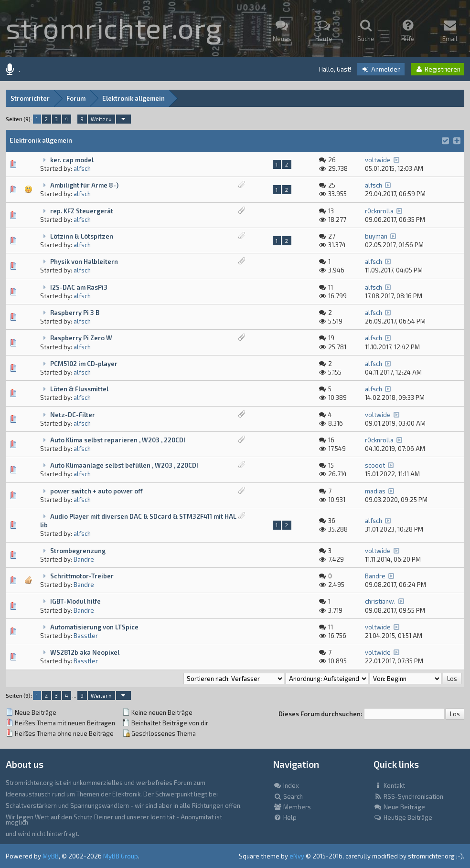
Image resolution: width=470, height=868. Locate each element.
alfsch (82, 168)
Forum (76, 98)
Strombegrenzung (78, 551)
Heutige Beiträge (403, 817)
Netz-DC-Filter (73, 415)
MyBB (51, 856)
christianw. (380, 601)
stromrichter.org (114, 27)
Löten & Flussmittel (79, 389)
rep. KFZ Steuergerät (82, 211)
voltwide (378, 160)
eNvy (297, 856)
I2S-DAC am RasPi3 (79, 287)
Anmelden (381, 69)
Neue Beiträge (399, 807)
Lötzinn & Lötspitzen (82, 236)
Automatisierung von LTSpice (94, 627)
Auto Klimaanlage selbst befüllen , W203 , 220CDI (124, 465)
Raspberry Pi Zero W (81, 338)
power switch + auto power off (96, 491)
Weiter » (101, 119)
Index (286, 785)
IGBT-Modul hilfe (75, 601)
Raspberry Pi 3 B (75, 313)
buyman (376, 236)
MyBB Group (121, 856)
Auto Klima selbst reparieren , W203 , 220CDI (118, 440)
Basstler (86, 636)
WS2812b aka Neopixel (85, 652)
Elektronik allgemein (134, 98)
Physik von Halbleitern (84, 261)
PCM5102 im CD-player (84, 364)
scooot (375, 465)
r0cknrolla (379, 211)
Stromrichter (30, 98)
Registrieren (438, 69)
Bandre (84, 559)
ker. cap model (72, 160)
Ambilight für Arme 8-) (84, 185)
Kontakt (389, 785)
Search (288, 796)
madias (375, 491)
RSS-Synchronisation (408, 796)
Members (292, 807)
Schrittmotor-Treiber (82, 576)
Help (285, 817)
